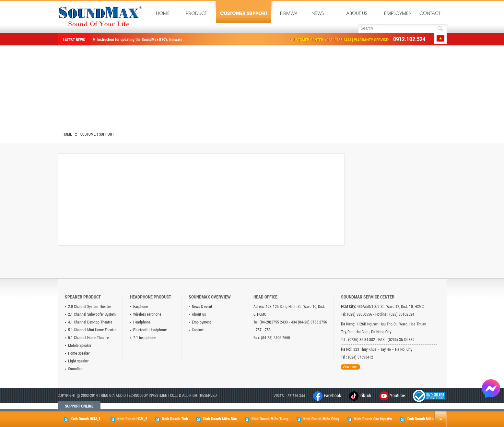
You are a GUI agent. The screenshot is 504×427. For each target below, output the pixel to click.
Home (163, 14)
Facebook (327, 395)
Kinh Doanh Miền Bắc (216, 419)
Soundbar (76, 369)
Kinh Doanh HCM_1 (82, 419)
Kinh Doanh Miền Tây (420, 419)
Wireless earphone (147, 314)
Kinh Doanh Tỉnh (171, 419)
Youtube (397, 395)
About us (357, 14)
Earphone (141, 306)
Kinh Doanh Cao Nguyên (369, 419)
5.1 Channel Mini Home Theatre (92, 330)
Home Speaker (79, 353)
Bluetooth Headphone (150, 330)
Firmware (290, 14)
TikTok (360, 395)
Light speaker (78, 361)
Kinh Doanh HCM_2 (129, 419)
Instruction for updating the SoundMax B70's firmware (140, 39)
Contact (430, 14)
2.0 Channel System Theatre (89, 306)
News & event (202, 306)
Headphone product (151, 297)
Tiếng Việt (440, 38)
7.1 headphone (145, 337)
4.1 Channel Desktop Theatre (90, 322)
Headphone (142, 322)
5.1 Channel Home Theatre (88, 337)
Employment (399, 14)
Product (196, 14)
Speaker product (83, 297)
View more (350, 366)
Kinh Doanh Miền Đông (318, 419)
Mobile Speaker (80, 345)
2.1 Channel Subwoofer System (92, 314)
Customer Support (244, 14)
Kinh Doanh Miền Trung (266, 419)
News (318, 14)
